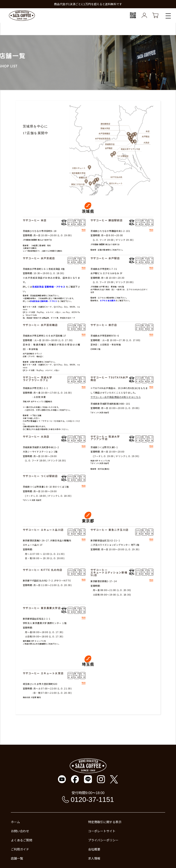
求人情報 (94, 858)
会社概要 (94, 849)
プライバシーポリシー (103, 840)
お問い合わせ (20, 831)
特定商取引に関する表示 (105, 822)
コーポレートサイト (102, 831)
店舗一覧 (17, 858)
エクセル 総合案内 (108, 300)
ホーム (15, 822)
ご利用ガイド (20, 849)
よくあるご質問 (21, 840)
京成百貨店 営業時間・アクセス (49, 287)
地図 (84, 230)
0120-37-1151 (92, 800)
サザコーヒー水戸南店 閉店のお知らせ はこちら (116, 397)
